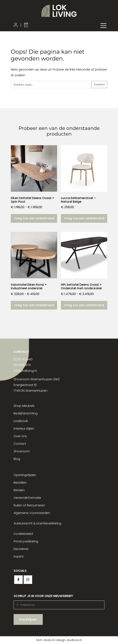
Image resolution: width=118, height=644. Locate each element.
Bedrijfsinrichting (26, 413)
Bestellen (20, 483)
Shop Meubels (24, 406)
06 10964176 (22, 365)
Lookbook (21, 421)
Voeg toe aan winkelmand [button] (84, 218)
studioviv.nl (74, 640)
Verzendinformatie (27, 498)
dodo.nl (49, 640)
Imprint (19, 557)
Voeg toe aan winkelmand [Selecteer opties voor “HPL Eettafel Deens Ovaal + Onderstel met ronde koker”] (84, 305)
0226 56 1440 (23, 359)
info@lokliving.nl (25, 371)
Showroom (22, 451)
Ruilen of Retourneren (29, 505)
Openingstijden (25, 475)
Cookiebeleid (23, 534)
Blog (17, 459)
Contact (20, 444)
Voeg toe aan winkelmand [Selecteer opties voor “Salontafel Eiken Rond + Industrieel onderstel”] (34, 305)
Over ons (20, 436)
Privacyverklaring (26, 541)
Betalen (19, 490)
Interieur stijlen (24, 429)
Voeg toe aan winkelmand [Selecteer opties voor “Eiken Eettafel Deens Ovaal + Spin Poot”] (34, 218)
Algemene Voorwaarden (32, 513)
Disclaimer (21, 549)
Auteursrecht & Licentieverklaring (37, 523)
